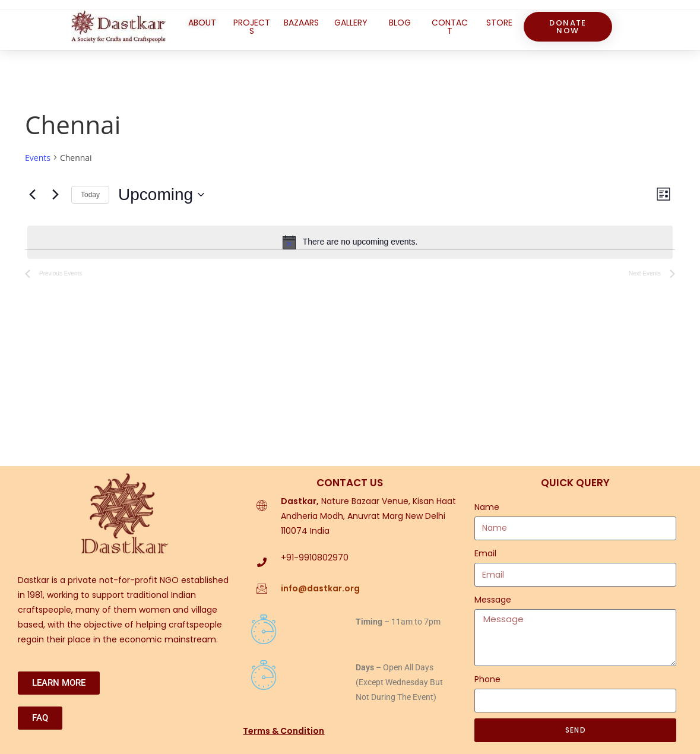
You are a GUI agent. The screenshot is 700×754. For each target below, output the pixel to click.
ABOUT (202, 23)
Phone (487, 679)
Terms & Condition (284, 731)
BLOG (400, 23)
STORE (499, 23)
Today (90, 195)
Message (493, 600)
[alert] (350, 242)
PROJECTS (252, 27)
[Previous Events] (32, 195)
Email (485, 553)
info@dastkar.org (320, 588)
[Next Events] (55, 195)
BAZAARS (301, 23)
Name (487, 507)
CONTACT (450, 27)
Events (38, 158)
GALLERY (351, 23)
